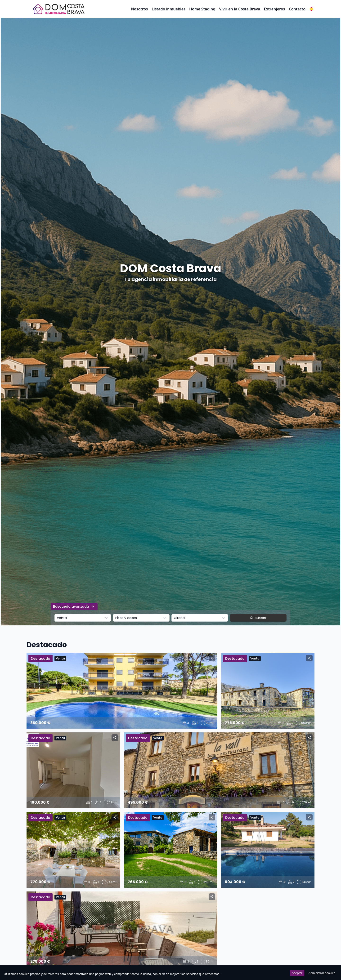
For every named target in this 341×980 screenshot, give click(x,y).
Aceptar (297, 973)
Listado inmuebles (168, 9)
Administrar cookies (322, 973)
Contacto (297, 9)
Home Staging (202, 9)
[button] (311, 9)
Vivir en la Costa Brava (240, 9)
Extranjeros (275, 9)
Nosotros (139, 9)
